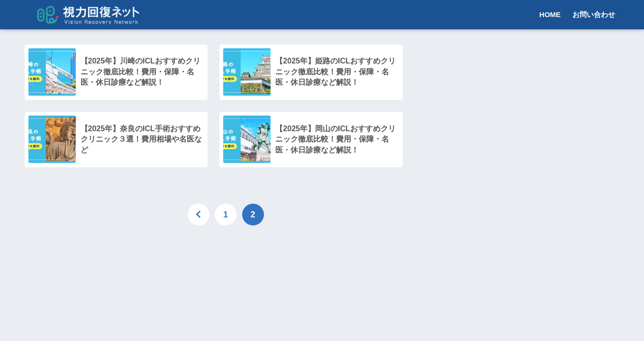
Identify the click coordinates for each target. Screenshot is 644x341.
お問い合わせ (594, 14)
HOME (550, 14)
